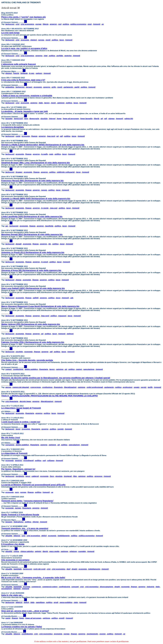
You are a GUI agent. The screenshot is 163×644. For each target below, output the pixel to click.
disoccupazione (107, 587)
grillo (54, 87)
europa (38, 24)
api (7, 226)
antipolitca (10, 87)
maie (51, 154)
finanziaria (44, 369)
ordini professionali (95, 387)
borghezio (20, 476)
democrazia (34, 119)
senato (136, 387)
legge (59, 119)
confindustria (64, 587)
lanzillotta (49, 226)
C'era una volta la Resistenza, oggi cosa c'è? (23, 80)
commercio (36, 587)
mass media (54, 551)
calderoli (35, 476)
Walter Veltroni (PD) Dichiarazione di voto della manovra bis (31, 324)
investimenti (28, 460)
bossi (18, 429)
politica (66, 24)
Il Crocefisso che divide (13, 544)
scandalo (82, 551)
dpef (68, 569)
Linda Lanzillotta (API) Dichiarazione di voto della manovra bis (32, 216)
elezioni (34, 40)
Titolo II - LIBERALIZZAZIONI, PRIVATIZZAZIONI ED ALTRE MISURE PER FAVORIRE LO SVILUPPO (50, 396)
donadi (19, 244)
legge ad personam (71, 119)
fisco (52, 476)
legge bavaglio (86, 119)
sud (44, 460)
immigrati (68, 476)
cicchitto (19, 352)
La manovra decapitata (12, 127)
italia (41, 103)
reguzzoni (62, 316)
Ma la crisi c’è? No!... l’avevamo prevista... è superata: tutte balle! (33, 578)
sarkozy (39, 73)
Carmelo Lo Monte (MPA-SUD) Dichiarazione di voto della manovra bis (36, 199)
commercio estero (50, 587)
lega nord (51, 136)
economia (25, 40)
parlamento (68, 87)
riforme (35, 522)
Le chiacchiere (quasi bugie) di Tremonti (21, 408)
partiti (77, 87)
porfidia (60, 56)
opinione (61, 103)
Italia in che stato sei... (12, 595)
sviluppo (51, 460)
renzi (90, 24)
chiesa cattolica (27, 551)
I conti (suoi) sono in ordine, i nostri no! (21, 422)
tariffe (150, 387)
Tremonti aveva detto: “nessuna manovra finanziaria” (27, 501)
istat (46, 56)
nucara (44, 190)
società (60, 429)
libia (75, 476)
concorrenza (36, 387)
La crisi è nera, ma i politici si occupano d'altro (24, 48)
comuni (9, 369)
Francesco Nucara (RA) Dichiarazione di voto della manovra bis (32, 181)
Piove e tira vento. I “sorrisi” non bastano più (23, 17)
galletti (36, 298)
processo (98, 476)
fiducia (46, 24)
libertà (97, 119)
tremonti (97, 24)
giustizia (44, 119)
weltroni (70, 334)
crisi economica (27, 24)
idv (50, 244)
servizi (144, 387)
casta (18, 136)
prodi (56, 602)
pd (102, 119)
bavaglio (9, 119)
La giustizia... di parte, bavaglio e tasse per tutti (25, 111)
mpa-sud (54, 208)
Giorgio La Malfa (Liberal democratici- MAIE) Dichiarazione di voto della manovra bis (43, 145)
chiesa (16, 551)
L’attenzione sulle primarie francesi (19, 64)
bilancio (17, 536)
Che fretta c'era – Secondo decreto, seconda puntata (27, 360)
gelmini (38, 551)
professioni (128, 387)
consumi (75, 587)
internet (52, 119)
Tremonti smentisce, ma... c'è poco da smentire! (25, 528)
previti (62, 618)
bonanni (9, 522)
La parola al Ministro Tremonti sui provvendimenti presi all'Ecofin (33, 485)
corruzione (10, 445)
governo (53, 24)
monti (48, 40)
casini (8, 618)
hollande (24, 73)
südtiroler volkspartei (66, 172)
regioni (79, 369)
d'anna (19, 280)
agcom (8, 387)
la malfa (44, 154)
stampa (112, 119)
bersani (29, 87)
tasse (62, 40)
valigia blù (129, 119)
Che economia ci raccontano (15, 560)
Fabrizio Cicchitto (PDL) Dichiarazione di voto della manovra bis (33, 342)
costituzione (18, 369)
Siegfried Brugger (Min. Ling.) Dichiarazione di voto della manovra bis (36, 163)
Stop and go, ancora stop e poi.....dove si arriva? (25, 611)
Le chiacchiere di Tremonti (14, 453)
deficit (44, 536)
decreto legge (25, 401)
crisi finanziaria (12, 401)
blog (26, 119)
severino (68, 56)
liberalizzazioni (70, 387)
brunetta (27, 587)
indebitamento (64, 536)
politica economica (78, 24)
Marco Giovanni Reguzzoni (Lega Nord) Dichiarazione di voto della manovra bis (40, 306)
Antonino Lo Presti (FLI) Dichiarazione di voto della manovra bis (33, 252)
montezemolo (92, 634)
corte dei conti (39, 569)
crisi (18, 24)
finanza (34, 136)
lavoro (47, 103)
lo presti (45, 262)
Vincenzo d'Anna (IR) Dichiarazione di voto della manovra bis (31, 270)
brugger (19, 172)
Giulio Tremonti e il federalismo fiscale (20, 515)
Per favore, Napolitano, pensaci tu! (18, 469)
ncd (60, 24)
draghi (74, 569)
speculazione (89, 369)
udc (72, 298)
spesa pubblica (66, 602)
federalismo (19, 522)
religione (73, 551)
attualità (9, 536)
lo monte (45, 208)
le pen (32, 73)
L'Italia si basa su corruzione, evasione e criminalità (27, 96)
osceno (103, 634)
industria (150, 587)
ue (103, 24)
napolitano (40, 602)
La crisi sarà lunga (10, 33)
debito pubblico (31, 369)
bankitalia (18, 569)
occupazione (7, 589)
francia (16, 73)
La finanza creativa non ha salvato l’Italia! (22, 627)
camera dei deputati (21, 387)
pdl (106, 119)
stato (76, 602)
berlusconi (10, 24)
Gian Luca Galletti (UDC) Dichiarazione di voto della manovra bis (33, 288)
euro (17, 492)
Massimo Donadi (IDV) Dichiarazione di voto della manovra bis (32, 234)
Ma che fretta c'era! (11, 438)
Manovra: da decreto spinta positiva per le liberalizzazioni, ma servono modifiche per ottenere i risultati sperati (56, 378)
